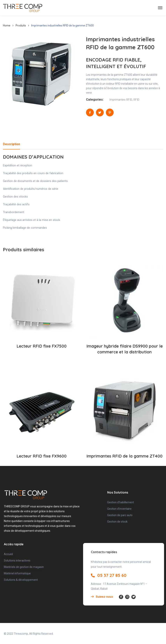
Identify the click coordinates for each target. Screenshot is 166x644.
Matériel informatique (17, 573)
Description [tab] (11, 144)
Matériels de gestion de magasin (24, 567)
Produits (21, 25)
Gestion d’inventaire (119, 509)
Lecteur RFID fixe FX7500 (42, 346)
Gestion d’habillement (121, 502)
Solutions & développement (21, 580)
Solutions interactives (17, 561)
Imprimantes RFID (121, 100)
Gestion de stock (117, 522)
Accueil (8, 554)
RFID (136, 100)
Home (7, 25)
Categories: (95, 100)
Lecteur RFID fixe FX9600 (42, 456)
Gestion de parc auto (120, 515)
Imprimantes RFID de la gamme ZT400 (124, 456)
